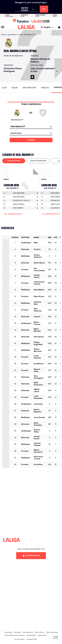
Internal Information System (15, 635)
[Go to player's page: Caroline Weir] (31, 178)
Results (45, 88)
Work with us (40, 632)
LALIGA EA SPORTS (14, 161)
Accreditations (28, 632)
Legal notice (42, 635)
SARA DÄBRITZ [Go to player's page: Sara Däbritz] (18, 208)
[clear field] (51, 127)
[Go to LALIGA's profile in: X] (32, 77)
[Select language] (48, 27)
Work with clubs (52, 632)
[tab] (14, 161)
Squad (15, 88)
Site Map (18, 632)
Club (4, 88)
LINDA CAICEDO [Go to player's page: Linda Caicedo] (19, 204)
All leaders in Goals (13, 214)
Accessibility (31, 635)
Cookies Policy (32, 639)
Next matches (30, 88)
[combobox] (31, 127)
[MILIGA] (58, 27)
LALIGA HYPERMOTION (38, 161)
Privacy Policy (20, 639)
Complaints (8, 632)
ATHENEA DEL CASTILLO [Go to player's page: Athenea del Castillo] (21, 200)
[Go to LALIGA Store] (31, 21)
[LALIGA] (26, 27)
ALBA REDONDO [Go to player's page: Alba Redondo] (19, 197)
